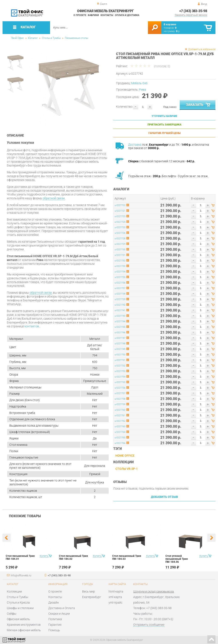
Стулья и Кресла (18, 603)
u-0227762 (120, 421)
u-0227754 (120, 377)
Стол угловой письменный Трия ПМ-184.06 (177, 559)
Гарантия (55, 625)
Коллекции (14, 591)
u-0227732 (120, 261)
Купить (44, 556)
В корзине (170, 24)
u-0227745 (120, 327)
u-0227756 (120, 388)
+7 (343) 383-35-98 (193, 11)
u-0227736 (120, 283)
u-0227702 (120, 205)
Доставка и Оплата (62, 608)
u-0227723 (120, 216)
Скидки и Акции (59, 614)
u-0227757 (120, 393)
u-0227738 (120, 294)
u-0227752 (120, 366)
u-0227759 (120, 404)
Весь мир (89, 591)
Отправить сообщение (149, 625)
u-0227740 (120, 305)
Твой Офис (17, 38)
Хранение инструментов (24, 625)
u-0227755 (120, 382)
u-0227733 (120, 266)
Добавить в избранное (202, 49)
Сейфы (12, 614)
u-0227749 (120, 349)
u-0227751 (120, 360)
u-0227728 (120, 239)
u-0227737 (120, 288)
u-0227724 (120, 222)
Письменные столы (77, 38)
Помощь (54, 630)
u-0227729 (120, 244)
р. (178, 31)
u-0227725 (120, 227)
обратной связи (54, 198)
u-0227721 (120, 211)
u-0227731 (120, 255)
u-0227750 (120, 355)
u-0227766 (120, 443)
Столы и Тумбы (51, 38)
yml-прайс (115, 603)
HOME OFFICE (125, 456)
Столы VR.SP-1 (127, 469)
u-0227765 (120, 438)
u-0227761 (120, 415)
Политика (55, 619)
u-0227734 (120, 272)
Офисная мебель (18, 619)
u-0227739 (120, 299)
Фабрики (93, 15)
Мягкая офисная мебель (24, 630)
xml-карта (115, 597)
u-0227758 (120, 399)
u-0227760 (120, 410)
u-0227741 (120, 310)
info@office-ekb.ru (21, 576)
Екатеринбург (92, 597)
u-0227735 (120, 277)
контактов (32, 326)
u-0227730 (120, 250)
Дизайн (54, 603)
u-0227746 (120, 333)
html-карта (116, 591)
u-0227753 (120, 371)
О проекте (80, 15)
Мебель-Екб (139, 83)
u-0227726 (120, 233)
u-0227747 (120, 338)
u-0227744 (120, 321)
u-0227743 (120, 316)
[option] (69, 87)
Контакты (107, 15)
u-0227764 (120, 432)
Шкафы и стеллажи (20, 608)
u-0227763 (120, 427)
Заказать (199, 105)
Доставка (135, 145)
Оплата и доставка (127, 15)
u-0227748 (120, 344)
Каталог (33, 38)
